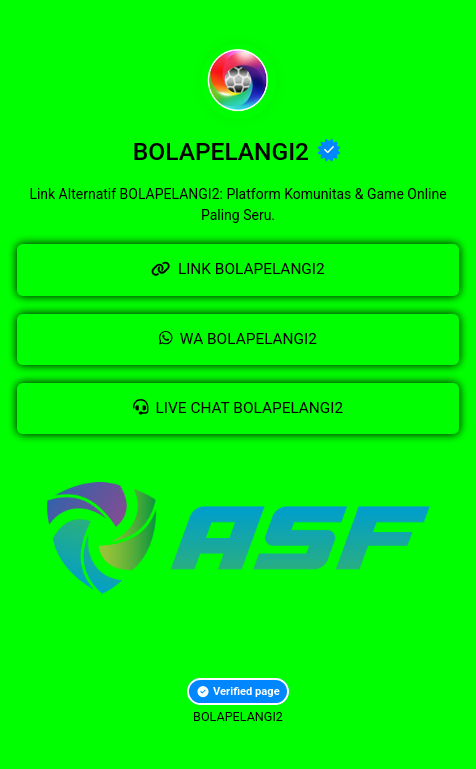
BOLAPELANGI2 (238, 716)
